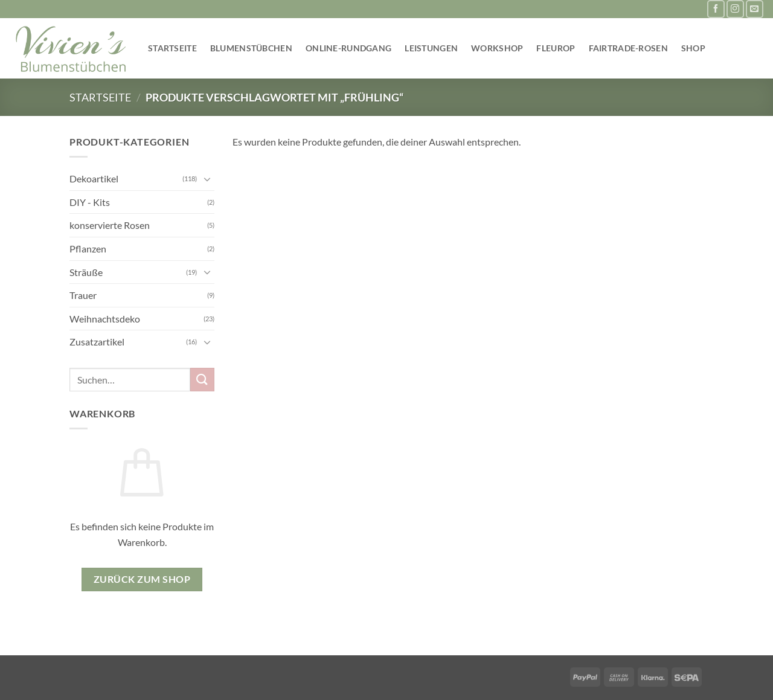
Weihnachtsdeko (105, 319)
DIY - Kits (90, 202)
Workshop (497, 48)
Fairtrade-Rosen (628, 48)
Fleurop (556, 48)
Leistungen (431, 48)
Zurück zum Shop (142, 579)
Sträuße (86, 272)
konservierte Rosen (110, 225)
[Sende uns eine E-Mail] (755, 9)
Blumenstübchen (251, 48)
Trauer (83, 295)
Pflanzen (88, 249)
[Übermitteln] (202, 380)
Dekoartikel (94, 178)
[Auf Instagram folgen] (735, 9)
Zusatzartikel (97, 342)
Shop (693, 48)
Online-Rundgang (348, 48)
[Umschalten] (207, 179)
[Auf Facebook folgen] (716, 9)
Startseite (172, 48)
